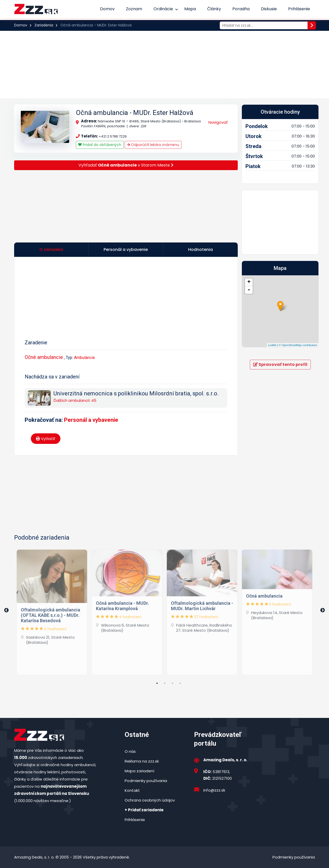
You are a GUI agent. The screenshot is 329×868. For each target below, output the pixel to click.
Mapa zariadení (139, 771)
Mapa (190, 9)
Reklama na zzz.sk (142, 761)
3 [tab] (172, 683)
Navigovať (218, 122)
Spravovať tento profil (280, 364)
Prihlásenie (299, 9)
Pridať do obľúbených (100, 145)
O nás (130, 751)
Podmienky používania (146, 781)
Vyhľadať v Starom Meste (126, 165)
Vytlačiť (46, 439)
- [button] (249, 290)
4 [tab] (180, 683)
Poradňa (241, 9)
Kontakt (132, 790)
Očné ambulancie (44, 357)
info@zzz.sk (214, 790)
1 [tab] (157, 683)
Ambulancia (84, 358)
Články (214, 9)
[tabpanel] (52, 610)
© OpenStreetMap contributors (298, 345)
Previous (6, 610)
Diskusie (269, 9)
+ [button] (249, 282)
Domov (107, 9)
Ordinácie (163, 9)
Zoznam (134, 9)
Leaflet (272, 345)
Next (323, 610)
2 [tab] (165, 683)
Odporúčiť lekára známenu (153, 145)
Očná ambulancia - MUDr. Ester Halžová (135, 113)
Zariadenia (44, 25)
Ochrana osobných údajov (150, 800)
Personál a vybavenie (91, 420)
